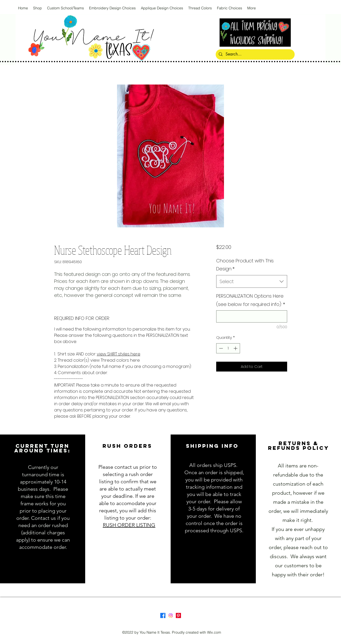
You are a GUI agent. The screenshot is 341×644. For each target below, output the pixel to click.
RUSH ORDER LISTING (129, 525)
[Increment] (236, 348)
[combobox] (252, 282)
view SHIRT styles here (119, 354)
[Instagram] (171, 615)
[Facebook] (163, 615)
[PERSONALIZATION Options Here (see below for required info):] (252, 316)
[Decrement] (220, 348)
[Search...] (255, 54)
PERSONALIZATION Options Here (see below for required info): (251, 300)
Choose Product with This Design (245, 265)
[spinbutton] (228, 348)
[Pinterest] (178, 615)
